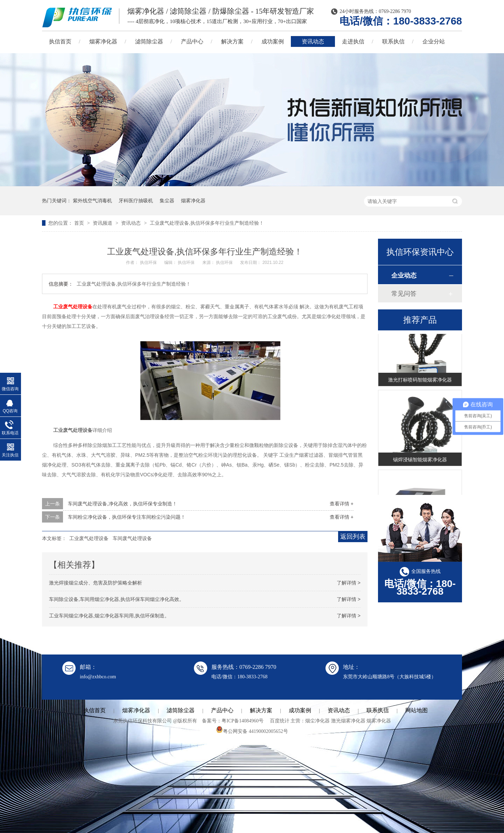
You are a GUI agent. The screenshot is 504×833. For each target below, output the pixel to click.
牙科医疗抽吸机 (136, 201)
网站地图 (416, 710)
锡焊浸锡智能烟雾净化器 (420, 461)
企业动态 (404, 275)
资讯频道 (103, 223)
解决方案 (232, 41)
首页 (80, 223)
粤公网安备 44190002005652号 (252, 731)
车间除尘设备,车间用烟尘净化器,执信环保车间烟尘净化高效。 (117, 599)
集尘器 (167, 201)
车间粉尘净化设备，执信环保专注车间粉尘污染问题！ (127, 517)
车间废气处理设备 (132, 538)
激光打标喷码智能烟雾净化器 (420, 381)
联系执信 (393, 41)
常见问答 (404, 294)
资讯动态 (313, 41)
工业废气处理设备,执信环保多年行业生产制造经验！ (207, 223)
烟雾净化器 (103, 41)
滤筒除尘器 (149, 41)
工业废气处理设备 (73, 307)
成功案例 (273, 41)
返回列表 (353, 537)
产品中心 (192, 41)
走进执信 (353, 41)
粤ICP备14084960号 (243, 721)
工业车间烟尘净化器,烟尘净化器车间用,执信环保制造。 (109, 616)
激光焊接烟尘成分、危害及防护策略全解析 (96, 583)
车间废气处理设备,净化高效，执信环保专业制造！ (122, 504)
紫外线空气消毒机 (92, 201)
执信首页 (60, 41)
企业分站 (434, 41)
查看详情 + (342, 504)
